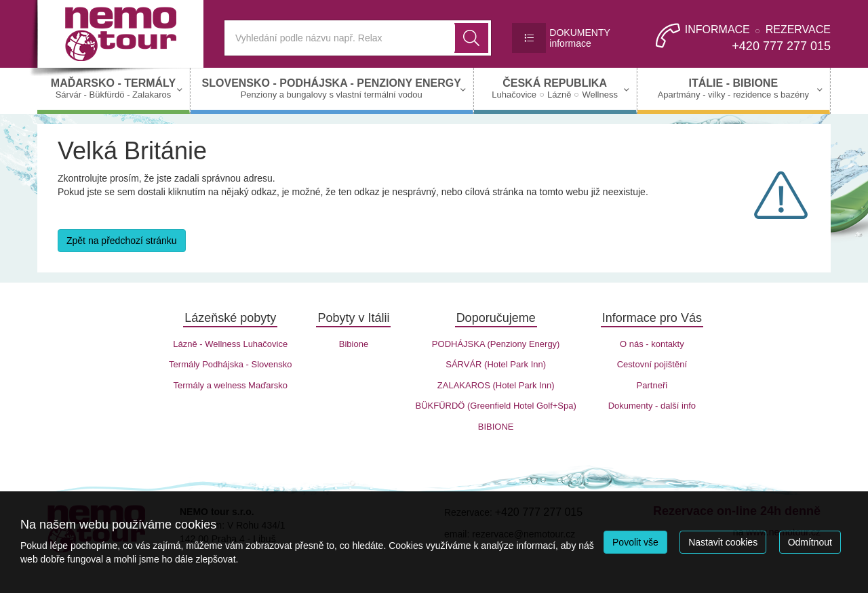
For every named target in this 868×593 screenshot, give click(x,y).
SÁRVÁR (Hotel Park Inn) (496, 364)
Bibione (354, 344)
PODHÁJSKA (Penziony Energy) (496, 344)
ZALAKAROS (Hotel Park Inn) (496, 385)
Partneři (652, 385)
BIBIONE (496, 427)
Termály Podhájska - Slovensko (230, 364)
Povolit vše (635, 542)
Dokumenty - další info (652, 406)
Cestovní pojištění (652, 364)
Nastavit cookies (723, 542)
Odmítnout (810, 542)
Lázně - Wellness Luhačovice (230, 344)
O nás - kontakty (652, 344)
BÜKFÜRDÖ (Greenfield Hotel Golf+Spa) (495, 406)
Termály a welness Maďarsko (231, 385)
